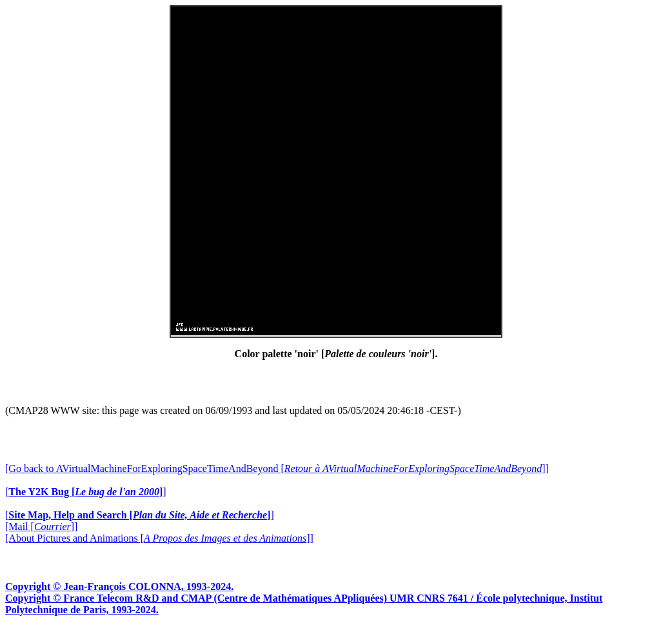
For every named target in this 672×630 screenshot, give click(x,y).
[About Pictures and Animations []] (159, 538)
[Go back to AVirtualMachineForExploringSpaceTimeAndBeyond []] (277, 468)
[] (86, 492)
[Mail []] (41, 527)
